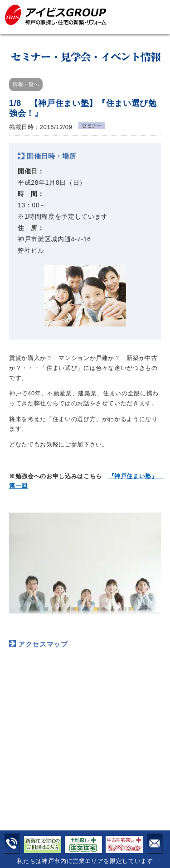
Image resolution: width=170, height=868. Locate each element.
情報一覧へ (26, 84)
